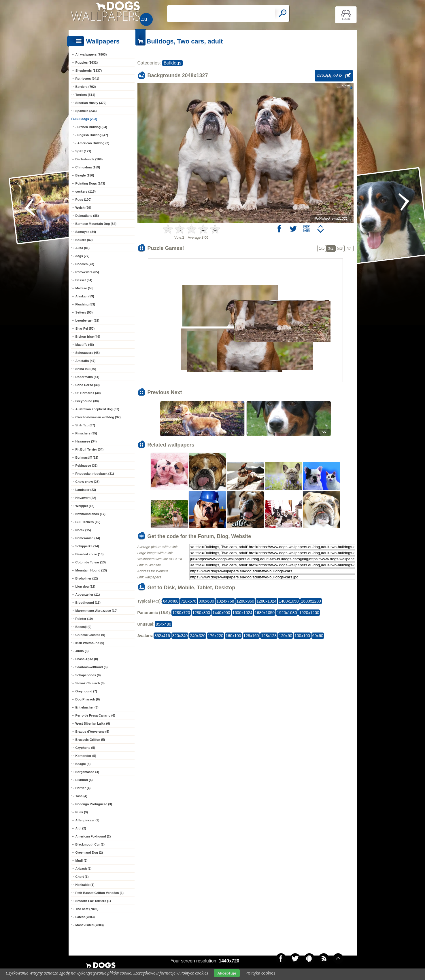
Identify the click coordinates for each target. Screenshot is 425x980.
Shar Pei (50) (85, 328)
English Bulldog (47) (93, 135)
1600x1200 (311, 601)
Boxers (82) (84, 240)
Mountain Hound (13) (91, 570)
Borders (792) (86, 87)
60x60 (318, 636)
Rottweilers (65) (87, 272)
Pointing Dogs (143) (90, 183)
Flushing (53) (85, 304)
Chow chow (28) (88, 482)
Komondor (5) (86, 756)
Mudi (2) (82, 861)
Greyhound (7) (86, 691)
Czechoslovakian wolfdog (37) (98, 417)
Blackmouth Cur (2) (90, 844)
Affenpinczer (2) (87, 820)
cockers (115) (86, 191)
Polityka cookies (260, 973)
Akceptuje (227, 973)
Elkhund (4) (84, 780)
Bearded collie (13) (90, 554)
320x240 (180, 636)
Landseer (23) (86, 490)
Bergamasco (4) (87, 772)
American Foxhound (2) (93, 836)
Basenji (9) (84, 627)
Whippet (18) (85, 506)
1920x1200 (309, 613)
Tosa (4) (81, 796)
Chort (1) (82, 877)
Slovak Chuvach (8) (90, 683)
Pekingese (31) (87, 466)
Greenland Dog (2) (89, 852)
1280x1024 (266, 601)
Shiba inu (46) (86, 369)
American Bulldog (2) (93, 143)
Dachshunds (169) (89, 159)
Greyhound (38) (87, 401)
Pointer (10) (84, 619)
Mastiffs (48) (85, 345)
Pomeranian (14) (88, 538)
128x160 (251, 636)
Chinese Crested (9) (90, 635)
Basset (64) (84, 280)
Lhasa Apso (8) (87, 659)
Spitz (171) (83, 151)
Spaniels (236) (86, 111)
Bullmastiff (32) (87, 457)
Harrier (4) (83, 788)
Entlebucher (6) (87, 707)
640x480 (171, 601)
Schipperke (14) (87, 546)
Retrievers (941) (87, 79)
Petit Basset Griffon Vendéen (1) (100, 893)
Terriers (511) (85, 95)
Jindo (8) (82, 651)
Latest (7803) (85, 917)
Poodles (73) (85, 264)
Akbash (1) (84, 869)
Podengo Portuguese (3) (94, 804)
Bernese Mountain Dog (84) (96, 224)
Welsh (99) (83, 208)
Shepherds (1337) (89, 71)
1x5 (322, 248)
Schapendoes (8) (88, 675)
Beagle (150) (85, 175)
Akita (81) (83, 248)
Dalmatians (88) (87, 216)
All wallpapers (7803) (91, 54)
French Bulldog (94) (92, 127)
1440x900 (221, 613)
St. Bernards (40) (88, 393)
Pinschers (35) (86, 433)
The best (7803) (87, 909)
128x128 (269, 636)
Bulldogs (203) (86, 119)
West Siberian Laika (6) (93, 723)
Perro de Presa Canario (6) (95, 715)
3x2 (331, 248)
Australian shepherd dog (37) (97, 409)
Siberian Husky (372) (91, 103)
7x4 (349, 248)
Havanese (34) (86, 441)
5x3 (340, 248)
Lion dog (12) (85, 586)
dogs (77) (83, 256)
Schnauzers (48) (88, 353)
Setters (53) (84, 312)
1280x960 (245, 601)
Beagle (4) (83, 764)
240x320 (198, 636)
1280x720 (181, 613)
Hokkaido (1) (85, 885)
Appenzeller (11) (88, 595)
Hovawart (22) (86, 498)
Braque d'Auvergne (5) (92, 732)
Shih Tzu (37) (85, 425)
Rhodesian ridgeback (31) (95, 474)
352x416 (162, 636)
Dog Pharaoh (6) (88, 699)
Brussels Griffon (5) (90, 740)
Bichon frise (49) (88, 337)
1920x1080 (287, 613)
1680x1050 (265, 613)
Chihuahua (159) (88, 167)
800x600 (206, 601)
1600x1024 (242, 613)
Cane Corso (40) (88, 385)
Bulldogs (172, 63)
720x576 (189, 601)
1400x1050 (289, 601)
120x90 (286, 636)
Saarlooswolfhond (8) (92, 667)
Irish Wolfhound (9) (90, 643)
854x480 (163, 624)
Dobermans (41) (87, 377)
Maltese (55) (85, 288)
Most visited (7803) (90, 925)
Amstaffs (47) (86, 361)
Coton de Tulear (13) (91, 562)
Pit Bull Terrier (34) (90, 449)
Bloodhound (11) (88, 603)
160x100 (233, 636)
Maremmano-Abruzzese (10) (97, 611)
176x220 (216, 636)
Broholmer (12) (87, 578)
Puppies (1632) (87, 62)
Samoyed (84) (86, 232)
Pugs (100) (84, 200)
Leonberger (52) (87, 320)
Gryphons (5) (85, 748)
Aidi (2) (81, 828)
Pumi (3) (82, 812)
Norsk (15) (83, 530)
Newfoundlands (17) (91, 514)
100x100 (302, 636)
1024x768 (225, 601)
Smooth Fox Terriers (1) (93, 901)
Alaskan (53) (85, 296)
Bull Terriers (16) (88, 522)
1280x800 (201, 613)
